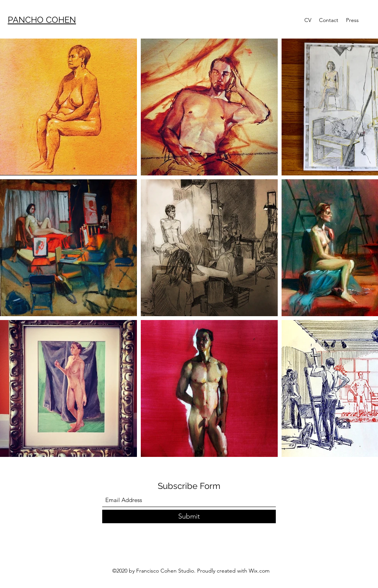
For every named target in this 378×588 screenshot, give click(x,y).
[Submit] (189, 516)
